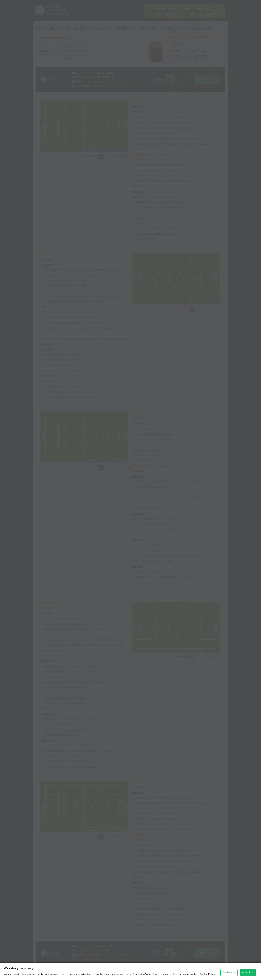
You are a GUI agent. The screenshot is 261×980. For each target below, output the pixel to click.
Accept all (248, 972)
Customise (229, 972)
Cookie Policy (207, 974)
